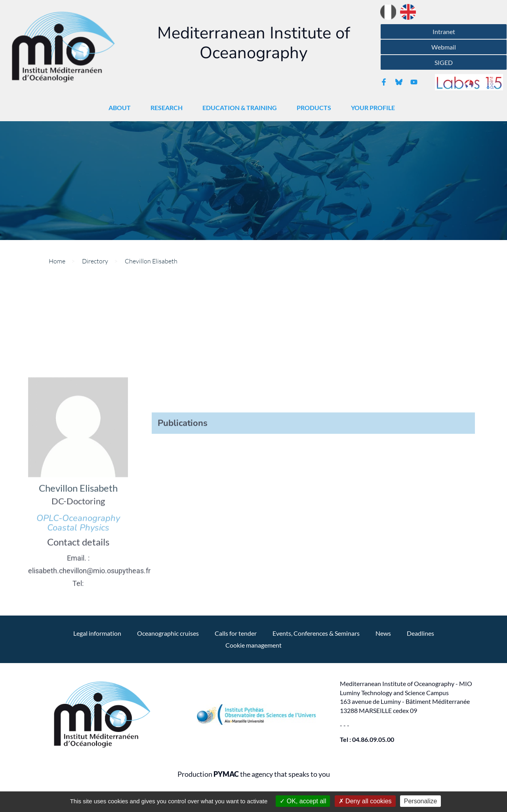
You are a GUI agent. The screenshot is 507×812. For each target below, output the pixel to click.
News (383, 633)
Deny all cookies (365, 801)
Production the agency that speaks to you (254, 774)
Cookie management (253, 645)
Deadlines (420, 633)
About (122, 108)
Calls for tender (236, 633)
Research (169, 108)
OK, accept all (303, 801)
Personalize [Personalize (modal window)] (421, 801)
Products (316, 108)
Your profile (375, 108)
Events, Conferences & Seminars (316, 633)
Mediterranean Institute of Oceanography (254, 43)
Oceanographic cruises (168, 633)
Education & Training (242, 108)
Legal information (97, 633)
